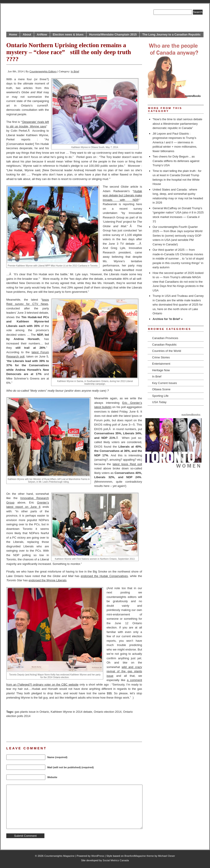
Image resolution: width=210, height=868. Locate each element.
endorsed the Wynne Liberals (47, 580)
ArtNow (42, 34)
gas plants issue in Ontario (32, 712)
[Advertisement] (59, 729)
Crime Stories (161, 357)
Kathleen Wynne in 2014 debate (71, 712)
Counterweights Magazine (59, 856)
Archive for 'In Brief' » (168, 319)
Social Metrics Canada (116, 860)
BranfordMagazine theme (139, 856)
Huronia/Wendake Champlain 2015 (113, 34)
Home (13, 34)
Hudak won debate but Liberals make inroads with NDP (122, 195)
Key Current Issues (165, 383)
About (27, 34)
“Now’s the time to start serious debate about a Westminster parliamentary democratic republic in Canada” (177, 124)
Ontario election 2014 (108, 712)
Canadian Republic (164, 345)
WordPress (98, 856)
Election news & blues (68, 34)
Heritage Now (161, 370)
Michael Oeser (167, 856)
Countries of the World (167, 351)
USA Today (159, 402)
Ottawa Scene (161, 389)
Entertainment (161, 364)
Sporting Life (160, 396)
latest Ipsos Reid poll (127, 464)
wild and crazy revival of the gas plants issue (124, 671)
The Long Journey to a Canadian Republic (171, 34)
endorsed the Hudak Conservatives (104, 576)
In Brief (75, 71)
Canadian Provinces (165, 338)
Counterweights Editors (43, 71)
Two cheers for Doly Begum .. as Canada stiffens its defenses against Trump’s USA (176, 161)
